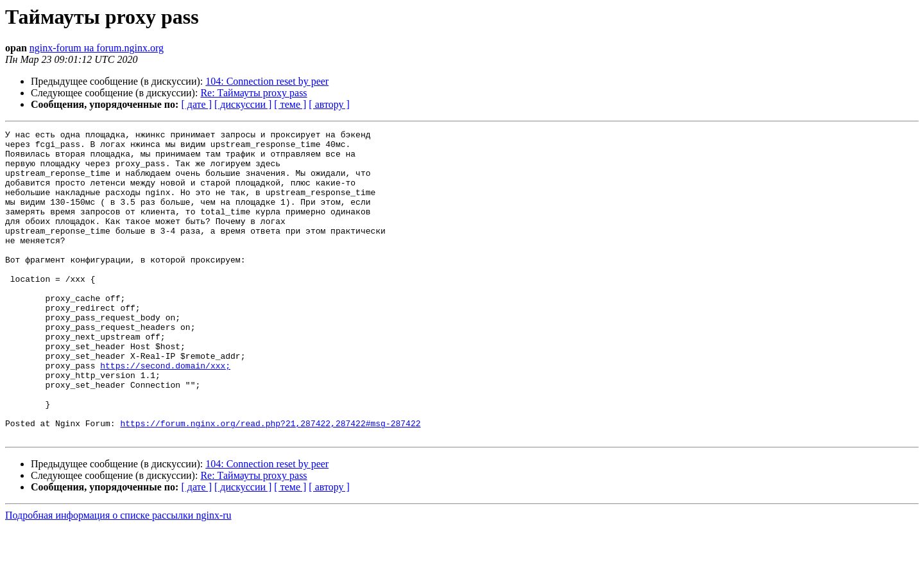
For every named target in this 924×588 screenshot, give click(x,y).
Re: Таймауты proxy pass (253, 93)
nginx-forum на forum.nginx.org (97, 48)
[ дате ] (196, 104)
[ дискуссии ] (243, 104)
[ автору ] (329, 104)
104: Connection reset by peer (267, 81)
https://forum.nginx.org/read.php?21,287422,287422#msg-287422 (270, 483)
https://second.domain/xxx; (165, 413)
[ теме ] (290, 104)
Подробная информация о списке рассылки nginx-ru (118, 577)
